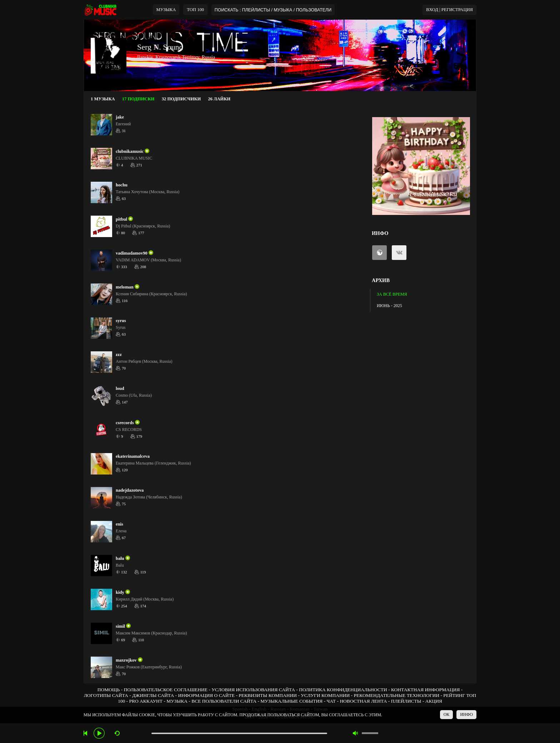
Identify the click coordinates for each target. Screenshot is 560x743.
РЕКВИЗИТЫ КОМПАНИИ (268, 695)
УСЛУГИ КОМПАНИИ (325, 695)
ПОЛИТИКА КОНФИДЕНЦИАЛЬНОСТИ (343, 690)
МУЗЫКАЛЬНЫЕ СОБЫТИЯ (291, 701)
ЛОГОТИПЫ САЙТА (106, 695)
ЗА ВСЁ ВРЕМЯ (392, 294)
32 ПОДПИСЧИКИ (181, 99)
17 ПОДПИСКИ (138, 99)
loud (120, 388)
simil (120, 626)
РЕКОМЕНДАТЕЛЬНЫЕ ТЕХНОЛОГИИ (396, 695)
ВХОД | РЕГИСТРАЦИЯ (449, 10)
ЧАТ (331, 701)
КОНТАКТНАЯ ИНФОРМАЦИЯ (425, 690)
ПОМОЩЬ (109, 690)
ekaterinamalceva (133, 456)
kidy (120, 592)
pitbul (121, 219)
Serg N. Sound (160, 47)
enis (119, 524)
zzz (119, 355)
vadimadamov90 (132, 253)
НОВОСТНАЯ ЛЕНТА (363, 701)
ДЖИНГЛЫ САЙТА (153, 695)
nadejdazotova (130, 490)
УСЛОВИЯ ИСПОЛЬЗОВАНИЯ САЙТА (253, 690)
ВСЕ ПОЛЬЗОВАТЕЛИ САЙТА (224, 701)
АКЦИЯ (434, 701)
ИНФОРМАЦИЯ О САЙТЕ (206, 695)
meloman (125, 287)
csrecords (125, 423)
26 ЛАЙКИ (219, 99)
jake (120, 117)
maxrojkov (126, 660)
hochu (122, 185)
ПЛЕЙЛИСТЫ (406, 701)
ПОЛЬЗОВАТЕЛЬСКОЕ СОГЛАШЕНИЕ (166, 690)
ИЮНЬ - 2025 (389, 306)
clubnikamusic (130, 151)
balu (120, 558)
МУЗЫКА (166, 10)
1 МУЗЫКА (103, 99)
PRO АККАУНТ (146, 701)
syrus (121, 321)
